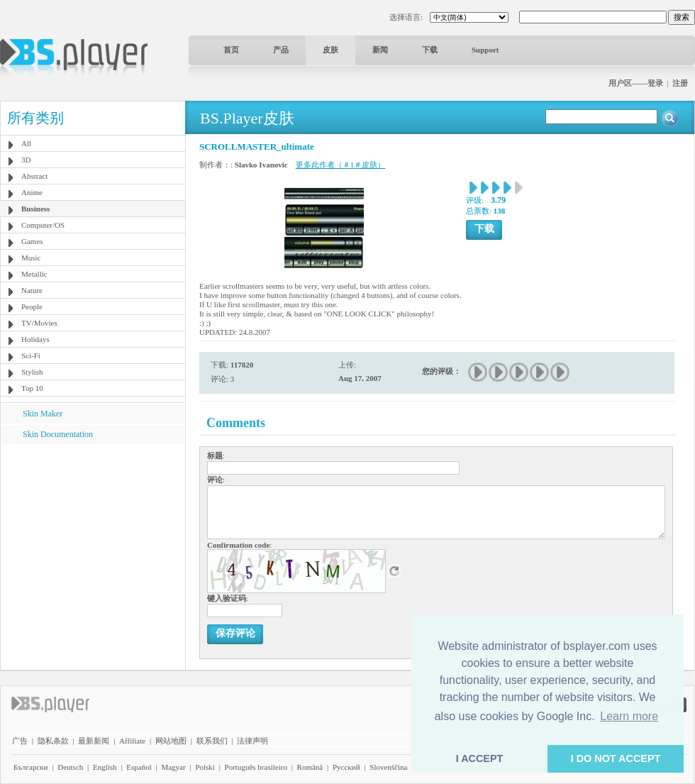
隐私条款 (53, 741)
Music (31, 258)
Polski (205, 767)
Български (31, 767)
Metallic (34, 274)
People (32, 307)
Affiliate (132, 741)
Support (485, 50)
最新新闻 (94, 741)
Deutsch (70, 767)
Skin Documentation (58, 434)
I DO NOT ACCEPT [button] (616, 758)
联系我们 (212, 741)
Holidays (35, 339)
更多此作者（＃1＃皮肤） (341, 165)
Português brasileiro (256, 767)
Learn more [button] (629, 716)
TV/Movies (39, 323)
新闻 (380, 50)
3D (26, 160)
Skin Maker (43, 414)
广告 (20, 741)
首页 (231, 50)
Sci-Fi (31, 355)
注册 (680, 83)
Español (139, 767)
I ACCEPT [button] (480, 758)
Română (310, 767)
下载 (430, 50)
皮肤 (330, 50)
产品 (281, 50)
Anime (32, 192)
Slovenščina (388, 767)
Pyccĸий (346, 767)
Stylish (32, 372)
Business (35, 209)
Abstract (34, 176)
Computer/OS (43, 225)
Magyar (173, 767)
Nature (32, 290)
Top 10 (32, 388)
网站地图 (171, 741)
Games (32, 241)
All (26, 143)
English (105, 767)
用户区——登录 (636, 83)
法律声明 (252, 741)
